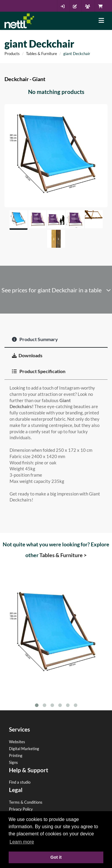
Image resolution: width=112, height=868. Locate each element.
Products (12, 54)
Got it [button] (56, 857)
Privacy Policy (21, 809)
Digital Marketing (24, 749)
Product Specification (39, 371)
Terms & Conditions (26, 802)
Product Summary (35, 339)
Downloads (27, 355)
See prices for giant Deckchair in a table (56, 290)
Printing (16, 755)
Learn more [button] (22, 842)
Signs (13, 762)
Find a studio (20, 782)
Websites (17, 742)
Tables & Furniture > (63, 555)
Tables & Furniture (42, 54)
